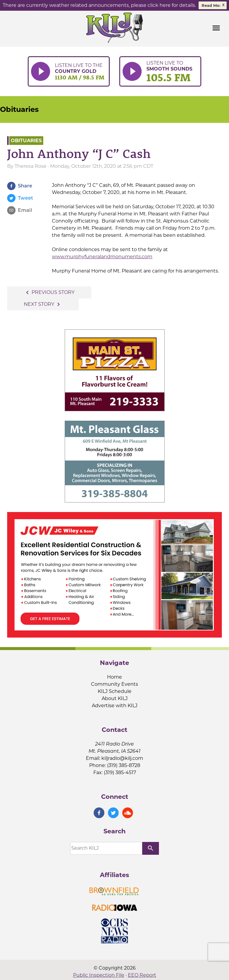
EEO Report (142, 975)
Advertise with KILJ (115, 706)
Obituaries (19, 109)
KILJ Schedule (115, 691)
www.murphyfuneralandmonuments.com (102, 257)
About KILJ (115, 698)
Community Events (114, 684)
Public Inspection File (99, 975)
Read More (213, 5)
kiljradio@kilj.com (122, 758)
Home (114, 677)
